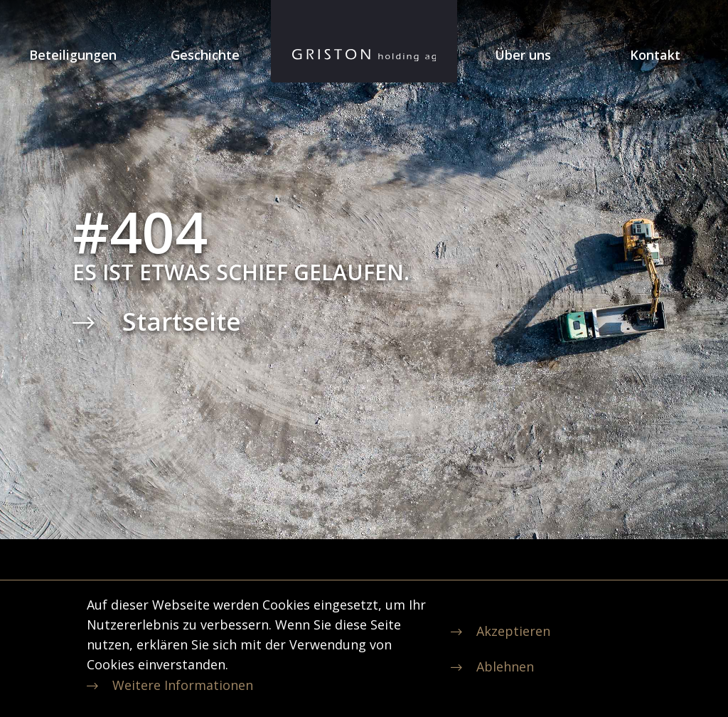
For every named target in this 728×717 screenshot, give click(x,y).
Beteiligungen (73, 55)
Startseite (182, 322)
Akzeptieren (513, 631)
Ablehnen (505, 666)
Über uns (523, 55)
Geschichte (205, 55)
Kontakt (655, 55)
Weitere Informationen (183, 685)
